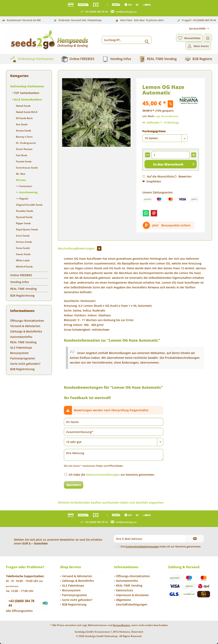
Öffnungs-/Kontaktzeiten (27, 321)
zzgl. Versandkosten (167, 116)
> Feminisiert (24, 186)
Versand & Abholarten (25, 326)
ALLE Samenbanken (27, 99)
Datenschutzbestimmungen (142, 546)
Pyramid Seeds (24, 217)
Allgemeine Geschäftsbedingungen (132, 602)
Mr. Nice (20, 174)
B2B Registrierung (22, 295)
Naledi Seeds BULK (26, 112)
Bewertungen (89, 248)
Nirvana (21, 180)
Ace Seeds (21, 124)
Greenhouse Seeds (27, 168)
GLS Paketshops (21, 348)
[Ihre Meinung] (114, 455)
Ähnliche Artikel (69, 502)
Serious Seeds (24, 242)
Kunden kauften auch (94, 502)
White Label (22, 260)
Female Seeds (23, 161)
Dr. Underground (25, 143)
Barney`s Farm (24, 137)
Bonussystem (19, 353)
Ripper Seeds (23, 223)
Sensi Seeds (22, 236)
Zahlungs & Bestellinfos (26, 331)
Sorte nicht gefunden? (25, 364)
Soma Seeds (23, 248)
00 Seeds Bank (24, 118)
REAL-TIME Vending (23, 342)
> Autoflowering (27, 192)
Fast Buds (21, 155)
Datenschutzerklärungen (103, 475)
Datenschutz (125, 590)
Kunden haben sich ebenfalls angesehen (136, 502)
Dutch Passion (24, 149)
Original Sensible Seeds (29, 205)
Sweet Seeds (23, 254)
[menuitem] (199, 29)
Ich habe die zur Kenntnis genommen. (112, 475)
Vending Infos (20, 282)
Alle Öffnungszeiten (19, 611)
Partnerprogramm (23, 358)
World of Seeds (24, 267)
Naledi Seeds (23, 106)
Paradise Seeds (24, 211)
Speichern (74, 485)
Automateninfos (21, 337)
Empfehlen (152, 181)
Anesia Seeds (23, 131)
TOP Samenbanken (26, 93)
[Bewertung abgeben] (114, 442)
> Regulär (23, 199)
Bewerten (183, 176)
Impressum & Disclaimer (132, 595)
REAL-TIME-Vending (23, 289)
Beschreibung (67, 248)
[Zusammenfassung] (114, 432)
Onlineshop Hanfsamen (27, 86)
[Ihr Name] (114, 422)
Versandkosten (121, 625)
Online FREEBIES (21, 275)
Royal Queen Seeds (27, 229)
